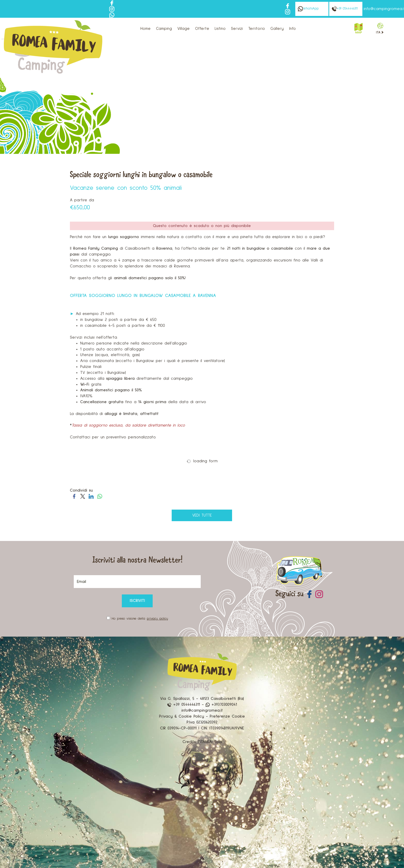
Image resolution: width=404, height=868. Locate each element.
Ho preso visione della (140, 619)
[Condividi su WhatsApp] (100, 496)
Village (183, 29)
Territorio (257, 29)
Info (292, 29)
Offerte (202, 29)
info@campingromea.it (202, 710)
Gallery (277, 29)
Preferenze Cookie (227, 716)
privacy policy (157, 619)
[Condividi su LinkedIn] (91, 496)
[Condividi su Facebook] (74, 496)
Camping (164, 29)
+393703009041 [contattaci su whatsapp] (221, 704)
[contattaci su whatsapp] (112, 15)
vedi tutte (202, 515)
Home (145, 29)
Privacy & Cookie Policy (182, 716)
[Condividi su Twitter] (83, 496)
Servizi (237, 29)
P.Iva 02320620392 (202, 722)
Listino (220, 29)
